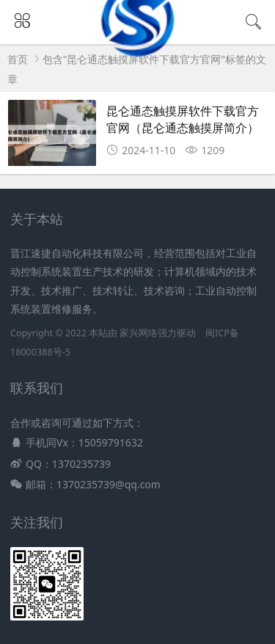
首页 (18, 59)
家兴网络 (139, 333)
